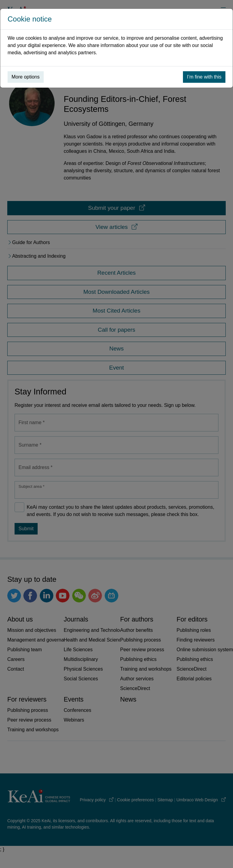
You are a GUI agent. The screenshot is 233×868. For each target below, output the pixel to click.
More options (26, 77)
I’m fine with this (204, 77)
